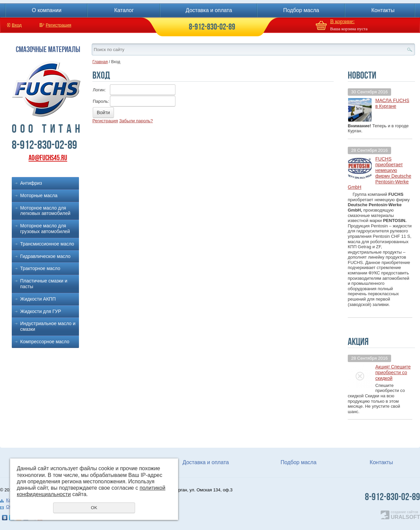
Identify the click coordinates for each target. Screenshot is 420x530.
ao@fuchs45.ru (48, 158)
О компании (47, 10)
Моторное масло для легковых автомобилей (45, 211)
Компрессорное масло (45, 342)
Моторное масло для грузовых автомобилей (45, 229)
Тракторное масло (40, 268)
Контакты (383, 10)
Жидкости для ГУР (41, 311)
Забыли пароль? (136, 121)
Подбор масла (301, 10)
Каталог (124, 10)
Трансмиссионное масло (47, 244)
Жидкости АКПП (38, 299)
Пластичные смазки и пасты (44, 284)
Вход (17, 25)
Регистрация (58, 25)
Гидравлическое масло (45, 256)
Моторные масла (39, 195)
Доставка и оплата (209, 10)
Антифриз (31, 183)
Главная (100, 62)
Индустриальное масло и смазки (48, 326)
